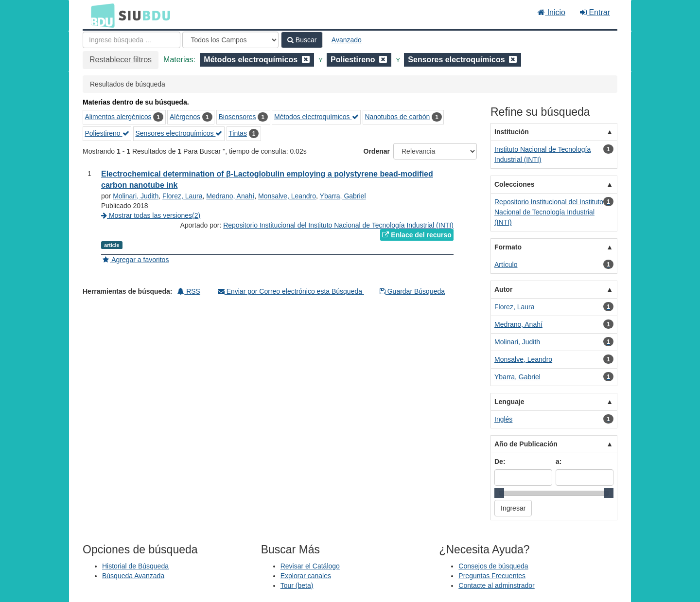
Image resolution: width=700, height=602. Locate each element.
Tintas (238, 133)
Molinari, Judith (136, 196)
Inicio (551, 12)
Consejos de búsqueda (493, 566)
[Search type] (230, 40)
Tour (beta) (297, 585)
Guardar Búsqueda (412, 291)
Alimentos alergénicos (118, 117)
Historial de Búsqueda (135, 566)
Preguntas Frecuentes (492, 576)
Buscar (302, 40)
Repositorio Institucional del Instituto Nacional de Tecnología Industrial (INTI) (338, 225)
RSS (189, 291)
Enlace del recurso (417, 235)
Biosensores (237, 117)
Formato (508, 247)
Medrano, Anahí (230, 196)
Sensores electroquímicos (179, 133)
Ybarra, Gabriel (343, 196)
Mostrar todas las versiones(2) (151, 215)
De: (500, 461)
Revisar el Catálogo (310, 566)
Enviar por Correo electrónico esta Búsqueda (291, 291)
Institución (512, 132)
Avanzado (347, 40)
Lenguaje (509, 402)
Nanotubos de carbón (397, 117)
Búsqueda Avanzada (133, 576)
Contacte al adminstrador (496, 585)
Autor (503, 289)
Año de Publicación (526, 444)
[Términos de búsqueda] (131, 40)
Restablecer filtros (121, 60)
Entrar (595, 12)
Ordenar (377, 151)
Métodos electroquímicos (316, 117)
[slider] (499, 493)
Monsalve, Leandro (287, 196)
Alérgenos (185, 117)
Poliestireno (107, 133)
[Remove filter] (306, 60)
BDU (100, 15)
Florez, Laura (182, 196)
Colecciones (514, 184)
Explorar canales (306, 576)
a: (559, 461)
